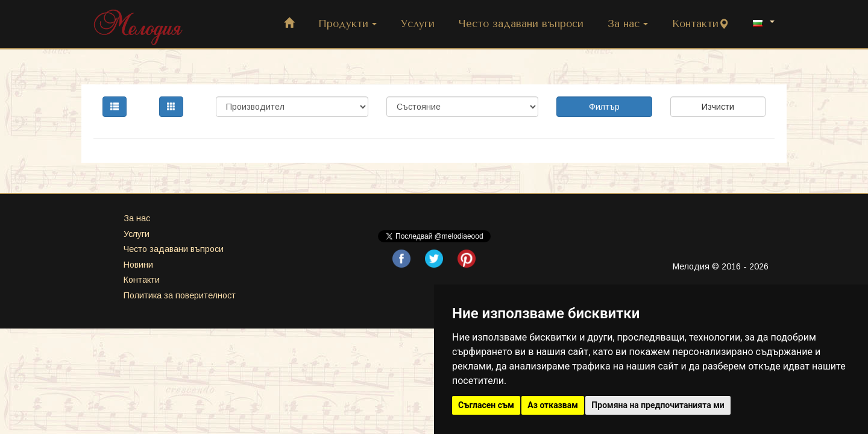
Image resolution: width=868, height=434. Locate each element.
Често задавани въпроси (521, 24)
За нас (628, 24)
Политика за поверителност (180, 295)
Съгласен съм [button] (486, 405)
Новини (138, 265)
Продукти (348, 24)
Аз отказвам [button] (553, 405)
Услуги (418, 24)
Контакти (700, 24)
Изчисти (718, 107)
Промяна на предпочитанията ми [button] (658, 405)
